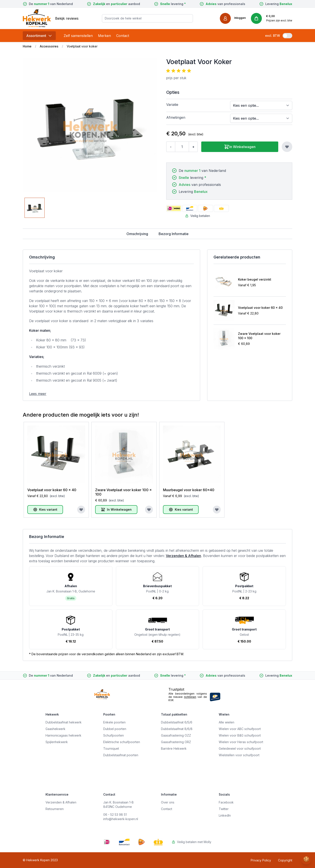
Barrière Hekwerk (174, 748)
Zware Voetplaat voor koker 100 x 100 (259, 336)
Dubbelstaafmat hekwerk (64, 722)
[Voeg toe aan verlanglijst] (287, 147)
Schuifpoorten (114, 735)
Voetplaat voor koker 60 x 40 (260, 308)
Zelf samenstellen (78, 36)
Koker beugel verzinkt (255, 279)
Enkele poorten (114, 722)
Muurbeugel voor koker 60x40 (189, 490)
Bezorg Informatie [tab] (174, 234)
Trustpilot (176, 689)
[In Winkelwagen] (116, 510)
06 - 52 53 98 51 (115, 815)
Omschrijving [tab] (137, 234)
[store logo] (37, 18)
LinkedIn (225, 815)
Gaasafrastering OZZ (176, 735)
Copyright (285, 860)
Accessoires (49, 46)
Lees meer (38, 394)
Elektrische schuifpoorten (122, 742)
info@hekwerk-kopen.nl (121, 819)
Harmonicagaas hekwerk (63, 735)
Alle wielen (227, 722)
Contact (123, 36)
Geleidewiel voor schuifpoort (240, 748)
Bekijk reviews (67, 18)
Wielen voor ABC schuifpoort (240, 729)
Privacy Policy (261, 860)
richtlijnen (190, 697)
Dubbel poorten (115, 729)
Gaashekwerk (55, 729)
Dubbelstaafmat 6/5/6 (177, 722)
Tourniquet (111, 748)
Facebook (226, 802)
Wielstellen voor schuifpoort (239, 755)
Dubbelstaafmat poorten (121, 755)
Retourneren (55, 809)
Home (27, 46)
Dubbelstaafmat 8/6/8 (177, 729)
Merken (104, 36)
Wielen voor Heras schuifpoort (241, 742)
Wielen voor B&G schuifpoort (240, 735)
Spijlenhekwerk (57, 742)
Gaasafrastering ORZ (176, 742)
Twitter (224, 809)
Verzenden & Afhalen (183, 556)
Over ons (168, 802)
